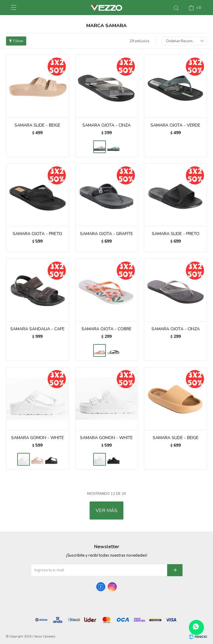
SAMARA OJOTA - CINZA (106, 125)
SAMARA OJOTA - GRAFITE (106, 234)
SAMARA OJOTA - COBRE (106, 329)
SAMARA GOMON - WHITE (38, 438)
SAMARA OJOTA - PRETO (37, 234)
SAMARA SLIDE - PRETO (176, 234)
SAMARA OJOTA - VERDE (175, 125)
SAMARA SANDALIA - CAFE (37, 329)
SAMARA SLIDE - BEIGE (37, 125)
